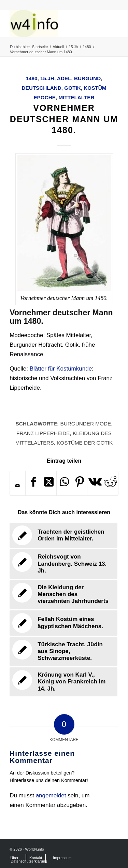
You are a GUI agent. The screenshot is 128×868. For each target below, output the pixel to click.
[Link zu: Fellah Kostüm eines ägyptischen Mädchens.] (63, 623)
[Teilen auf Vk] (95, 483)
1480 (32, 78)
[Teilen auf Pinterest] (80, 483)
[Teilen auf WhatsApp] (64, 483)
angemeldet (51, 795)
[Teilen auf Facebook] (33, 483)
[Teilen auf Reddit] (111, 483)
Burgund (87, 78)
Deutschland (41, 88)
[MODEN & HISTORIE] (53, 24)
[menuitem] (14, 858)
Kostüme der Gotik (85, 443)
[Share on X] (49, 483)
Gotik (72, 88)
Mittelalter (77, 97)
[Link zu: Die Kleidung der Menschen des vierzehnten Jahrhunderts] (63, 595)
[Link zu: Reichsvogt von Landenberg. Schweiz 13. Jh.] (63, 564)
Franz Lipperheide (43, 433)
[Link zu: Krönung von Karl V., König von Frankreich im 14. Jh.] (63, 682)
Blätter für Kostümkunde (61, 369)
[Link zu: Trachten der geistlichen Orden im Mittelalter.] (63, 535)
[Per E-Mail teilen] (18, 486)
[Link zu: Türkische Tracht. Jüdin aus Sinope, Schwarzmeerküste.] (63, 652)
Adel (64, 78)
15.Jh (47, 78)
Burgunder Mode (86, 424)
